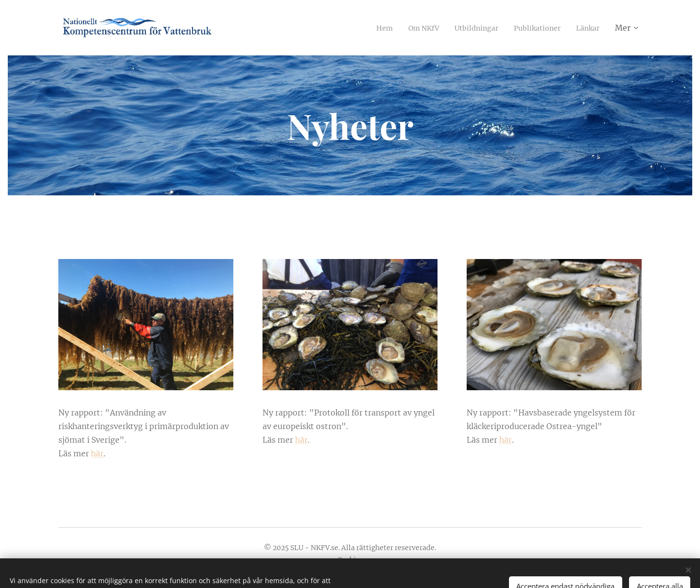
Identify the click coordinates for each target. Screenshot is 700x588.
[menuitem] (365, 28)
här (97, 453)
